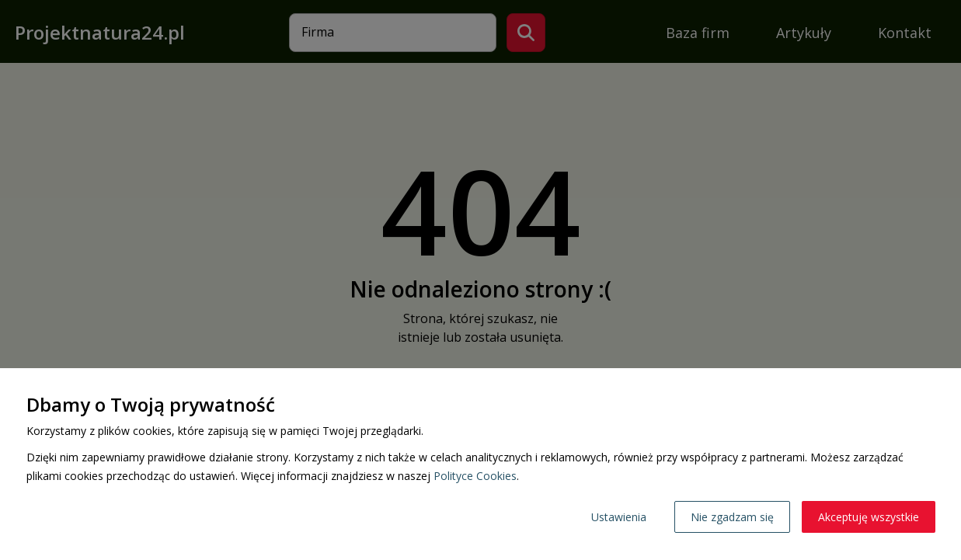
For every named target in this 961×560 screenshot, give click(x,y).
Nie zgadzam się (732, 517)
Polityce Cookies (475, 476)
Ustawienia (619, 517)
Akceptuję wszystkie (869, 517)
